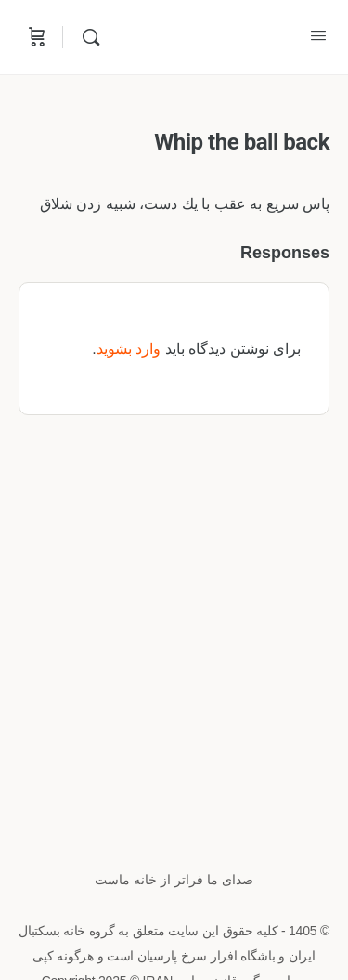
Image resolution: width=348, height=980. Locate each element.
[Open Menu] (318, 35)
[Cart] (35, 37)
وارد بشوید (129, 349)
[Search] (86, 37)
